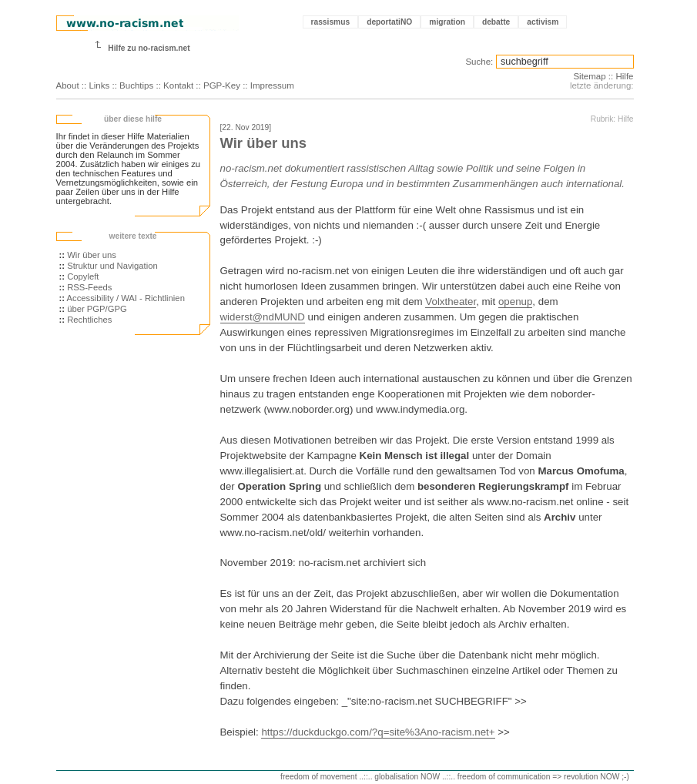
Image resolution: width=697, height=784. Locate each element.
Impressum (272, 85)
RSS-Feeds (89, 287)
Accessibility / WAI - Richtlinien (126, 298)
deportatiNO (389, 22)
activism (543, 22)
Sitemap (589, 76)
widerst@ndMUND (263, 317)
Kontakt (178, 85)
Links (99, 85)
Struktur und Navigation (112, 266)
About (68, 85)
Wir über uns (92, 255)
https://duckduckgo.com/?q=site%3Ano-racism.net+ (378, 732)
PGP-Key (222, 85)
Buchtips (136, 85)
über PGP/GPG (97, 309)
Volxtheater (451, 302)
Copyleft (83, 276)
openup (515, 302)
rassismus (331, 22)
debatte (496, 22)
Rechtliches (89, 320)
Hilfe (624, 76)
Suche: (479, 62)
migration (447, 22)
